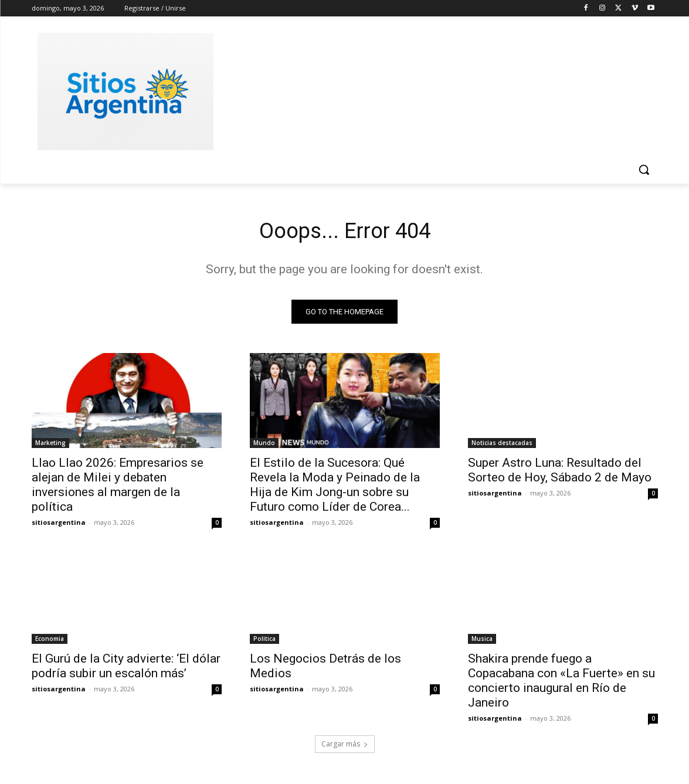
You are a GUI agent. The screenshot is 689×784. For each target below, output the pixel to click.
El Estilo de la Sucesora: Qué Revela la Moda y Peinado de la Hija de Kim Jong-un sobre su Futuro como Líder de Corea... (335, 488)
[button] (644, 169)
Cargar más (345, 747)
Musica (482, 642)
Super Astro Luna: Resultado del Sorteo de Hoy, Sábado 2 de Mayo (560, 473)
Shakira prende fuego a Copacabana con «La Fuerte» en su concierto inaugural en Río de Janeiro (561, 683)
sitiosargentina (59, 525)
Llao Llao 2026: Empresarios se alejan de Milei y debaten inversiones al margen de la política (118, 488)
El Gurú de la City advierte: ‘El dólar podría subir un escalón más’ (126, 669)
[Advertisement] (433, 90)
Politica (264, 642)
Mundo (264, 446)
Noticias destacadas (502, 446)
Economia (50, 642)
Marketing (50, 446)
